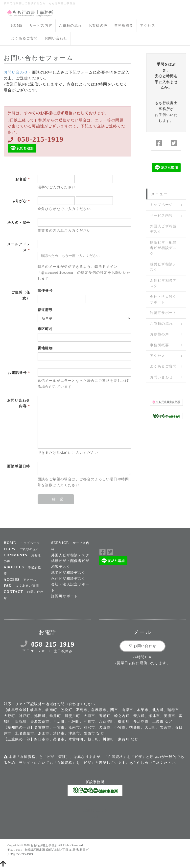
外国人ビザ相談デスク (163, 229)
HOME (17, 26)
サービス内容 (41, 26)
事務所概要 (124, 26)
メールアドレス (19, 247)
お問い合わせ (56, 38)
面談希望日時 (19, 466)
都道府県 (45, 310)
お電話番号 (19, 373)
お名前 (23, 179)
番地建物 (45, 348)
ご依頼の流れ (70, 26)
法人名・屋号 (19, 223)
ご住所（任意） (21, 295)
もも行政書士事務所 (44, 845)
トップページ (161, 205)
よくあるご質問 (24, 38)
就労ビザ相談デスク (163, 267)
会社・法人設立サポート (163, 299)
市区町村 (45, 329)
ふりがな (21, 201)
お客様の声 (98, 26)
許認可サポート (163, 313)
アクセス (148, 26)
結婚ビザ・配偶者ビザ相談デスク (163, 248)
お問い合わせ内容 (19, 403)
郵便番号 (45, 291)
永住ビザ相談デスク (163, 283)
